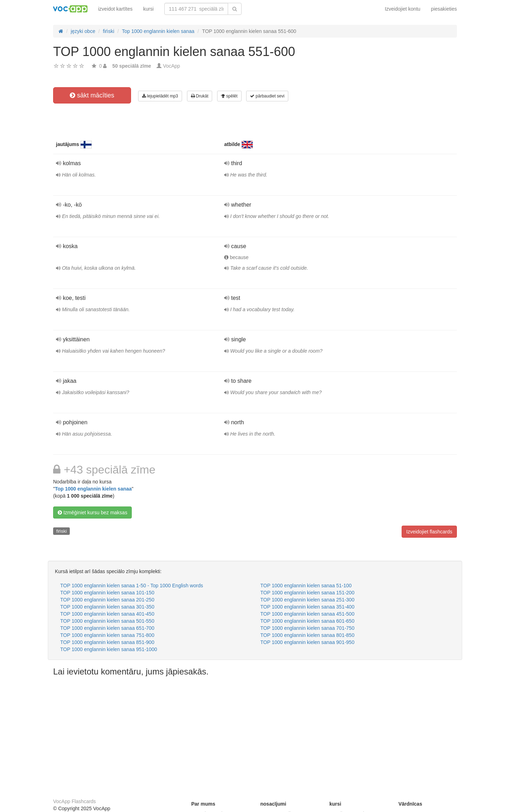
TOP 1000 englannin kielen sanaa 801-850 (307, 635)
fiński (62, 531)
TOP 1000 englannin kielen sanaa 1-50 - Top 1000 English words (132, 586)
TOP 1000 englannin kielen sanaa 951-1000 (109, 649)
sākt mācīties (92, 95)
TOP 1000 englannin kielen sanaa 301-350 (107, 607)
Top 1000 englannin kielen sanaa (93, 489)
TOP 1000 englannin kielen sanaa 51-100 (306, 586)
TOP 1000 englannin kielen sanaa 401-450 (107, 614)
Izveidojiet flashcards (429, 532)
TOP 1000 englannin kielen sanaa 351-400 (307, 607)
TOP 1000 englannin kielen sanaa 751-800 (107, 635)
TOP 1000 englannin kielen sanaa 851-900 (107, 642)
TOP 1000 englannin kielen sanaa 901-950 (307, 642)
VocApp (171, 66)
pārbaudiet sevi (267, 96)
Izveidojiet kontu (402, 9)
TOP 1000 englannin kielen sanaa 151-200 (307, 593)
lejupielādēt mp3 (160, 96)
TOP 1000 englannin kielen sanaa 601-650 (307, 621)
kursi (148, 9)
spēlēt (229, 96)
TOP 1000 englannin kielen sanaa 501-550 (107, 621)
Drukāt (200, 96)
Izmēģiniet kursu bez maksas (92, 513)
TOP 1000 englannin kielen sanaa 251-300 (307, 600)
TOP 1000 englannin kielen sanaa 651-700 (107, 628)
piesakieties (444, 9)
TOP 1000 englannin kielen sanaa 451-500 (307, 614)
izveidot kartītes (115, 9)
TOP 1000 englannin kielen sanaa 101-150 (107, 593)
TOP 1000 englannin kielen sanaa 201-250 (107, 600)
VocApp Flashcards (75, 801)
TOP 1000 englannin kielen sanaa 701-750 (307, 628)
